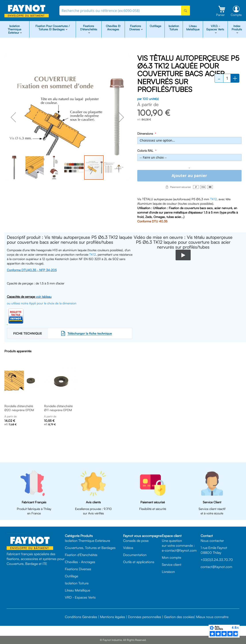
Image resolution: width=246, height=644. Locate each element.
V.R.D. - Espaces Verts (215, 28)
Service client (172, 564)
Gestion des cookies (179, 617)
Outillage (155, 26)
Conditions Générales (81, 617)
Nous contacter (212, 541)
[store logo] (27, 10)
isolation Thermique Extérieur (15, 29)
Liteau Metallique (193, 28)
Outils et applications (139, 562)
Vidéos (128, 548)
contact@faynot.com (216, 567)
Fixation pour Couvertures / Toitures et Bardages (53, 28)
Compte (236, 15)
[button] (13, 117)
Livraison (168, 572)
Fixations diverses (135, 28)
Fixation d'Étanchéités (81, 555)
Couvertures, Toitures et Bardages (90, 548)
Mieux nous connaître (212, 617)
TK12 (213, 199)
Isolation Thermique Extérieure (87, 541)
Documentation (135, 555)
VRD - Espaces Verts (80, 597)
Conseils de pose (136, 541)
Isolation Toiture (174, 28)
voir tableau (44, 297)
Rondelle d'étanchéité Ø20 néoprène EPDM (19, 408)
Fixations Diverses (78, 569)
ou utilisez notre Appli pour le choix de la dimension (42, 303)
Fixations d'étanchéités (89, 28)
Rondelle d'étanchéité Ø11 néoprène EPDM (58, 408)
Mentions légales (113, 617)
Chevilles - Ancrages (80, 562)
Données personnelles (145, 617)
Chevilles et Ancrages (113, 28)
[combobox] (125, 11)
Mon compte (171, 557)
